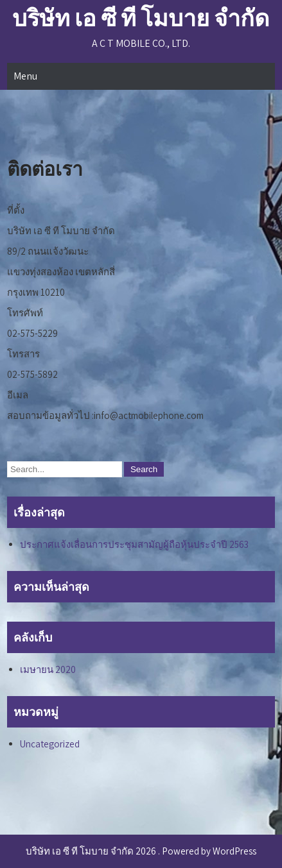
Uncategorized (50, 744)
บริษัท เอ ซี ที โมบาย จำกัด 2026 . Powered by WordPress (141, 851)
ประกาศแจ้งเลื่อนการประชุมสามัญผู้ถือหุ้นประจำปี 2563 (134, 544)
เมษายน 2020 (48, 669)
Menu (25, 76)
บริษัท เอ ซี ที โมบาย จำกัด (141, 18)
